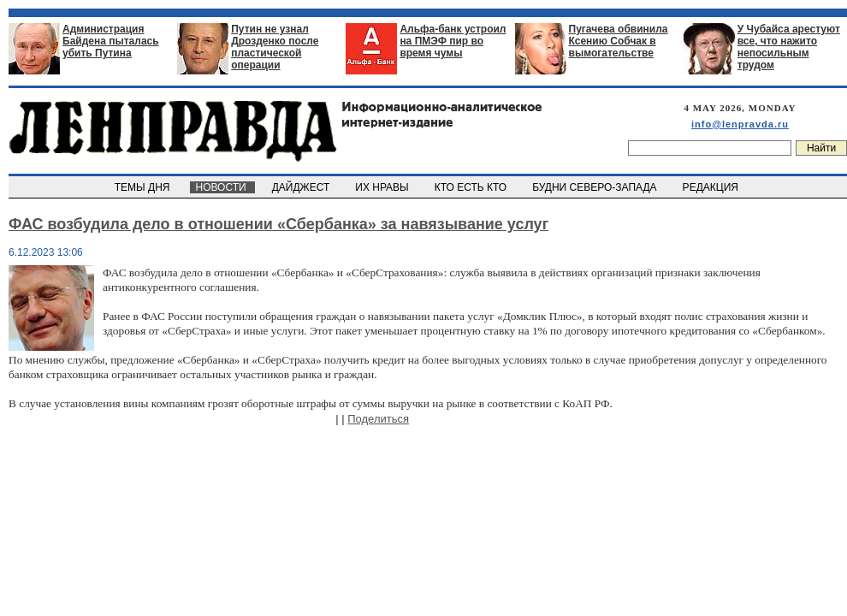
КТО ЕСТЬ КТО (472, 187)
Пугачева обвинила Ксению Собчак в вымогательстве (619, 41)
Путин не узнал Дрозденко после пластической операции (275, 47)
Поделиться (378, 419)
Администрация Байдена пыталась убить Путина (111, 41)
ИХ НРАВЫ (384, 187)
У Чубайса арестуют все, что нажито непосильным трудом (789, 47)
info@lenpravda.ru (740, 124)
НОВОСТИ (222, 187)
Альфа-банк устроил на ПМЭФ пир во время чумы (453, 41)
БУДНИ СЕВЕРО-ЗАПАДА (595, 187)
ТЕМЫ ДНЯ (143, 187)
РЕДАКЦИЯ (712, 187)
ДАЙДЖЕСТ (302, 187)
